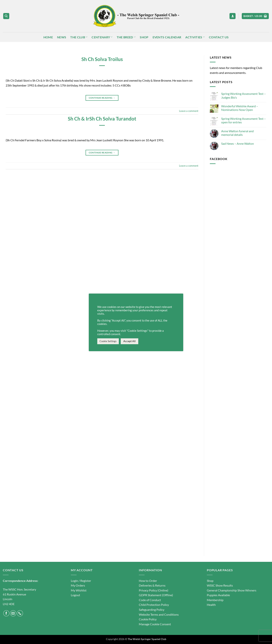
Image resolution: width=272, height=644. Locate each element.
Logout (75, 595)
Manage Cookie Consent (155, 624)
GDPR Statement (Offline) (156, 595)
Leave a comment (189, 111)
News (62, 37)
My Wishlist (79, 590)
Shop (144, 37)
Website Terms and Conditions (159, 614)
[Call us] (20, 613)
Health (211, 605)
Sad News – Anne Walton (238, 143)
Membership (215, 600)
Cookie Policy (148, 619)
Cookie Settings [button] (108, 341)
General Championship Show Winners (232, 590)
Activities (195, 37)
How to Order (148, 581)
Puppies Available (218, 595)
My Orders (78, 585)
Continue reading (102, 98)
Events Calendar (167, 37)
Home (48, 37)
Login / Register (81, 581)
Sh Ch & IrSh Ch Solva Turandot (102, 119)
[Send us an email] (13, 613)
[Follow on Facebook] (6, 613)
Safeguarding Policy (152, 610)
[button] (233, 16)
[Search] (6, 16)
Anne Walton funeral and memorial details (237, 133)
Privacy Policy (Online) (154, 590)
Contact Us (219, 37)
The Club (79, 37)
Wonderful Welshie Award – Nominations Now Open (240, 108)
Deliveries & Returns (152, 585)
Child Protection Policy (154, 605)
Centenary (102, 37)
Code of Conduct (150, 600)
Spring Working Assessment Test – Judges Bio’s (243, 96)
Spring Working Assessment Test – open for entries (243, 120)
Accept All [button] (129, 341)
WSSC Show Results (220, 585)
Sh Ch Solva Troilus (102, 59)
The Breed (126, 37)
